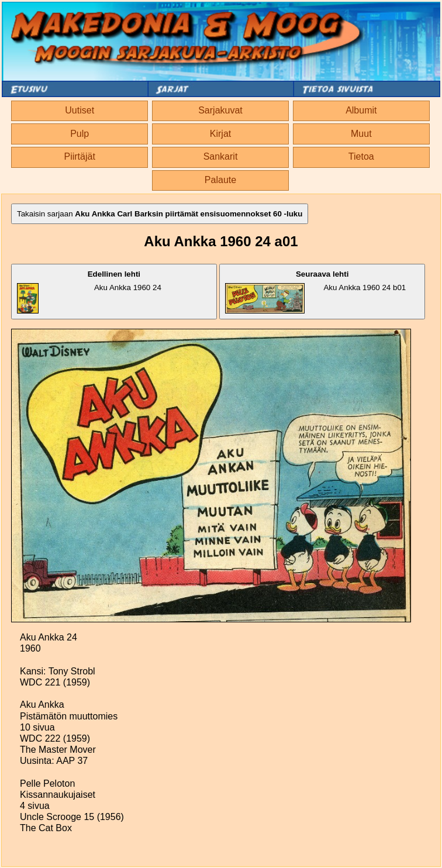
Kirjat (220, 134)
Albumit (361, 110)
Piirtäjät (80, 156)
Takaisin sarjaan (160, 214)
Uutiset (80, 110)
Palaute (220, 180)
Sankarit (221, 156)
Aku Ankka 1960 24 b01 (315, 292)
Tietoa (361, 156)
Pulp (80, 134)
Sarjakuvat (220, 110)
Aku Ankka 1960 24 (89, 292)
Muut (361, 134)
